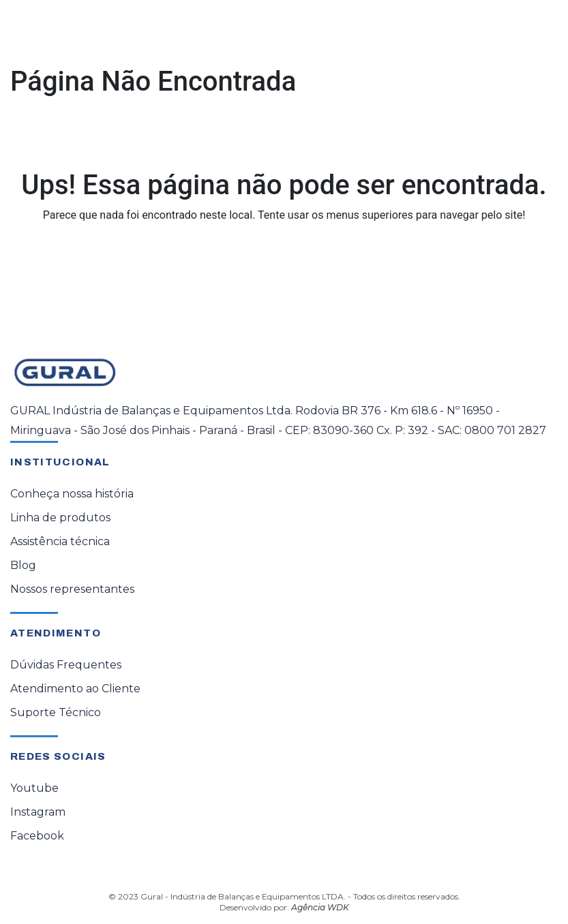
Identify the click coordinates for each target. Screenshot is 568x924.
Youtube (34, 788)
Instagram (38, 812)
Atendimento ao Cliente (75, 689)
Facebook (37, 836)
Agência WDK (320, 907)
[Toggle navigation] (538, 32)
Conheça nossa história (72, 494)
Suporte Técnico (56, 712)
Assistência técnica (60, 541)
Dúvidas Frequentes (66, 665)
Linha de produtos (60, 518)
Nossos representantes (72, 589)
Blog (23, 565)
